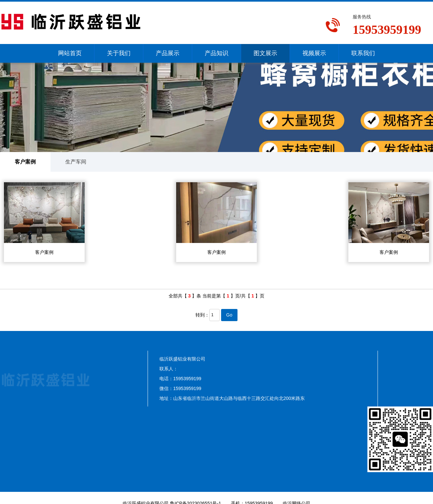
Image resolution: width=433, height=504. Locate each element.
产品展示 (168, 53)
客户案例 (25, 162)
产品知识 (216, 53)
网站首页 (70, 53)
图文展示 (265, 53)
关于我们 (119, 53)
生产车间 (76, 162)
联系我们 (363, 53)
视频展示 (314, 53)
